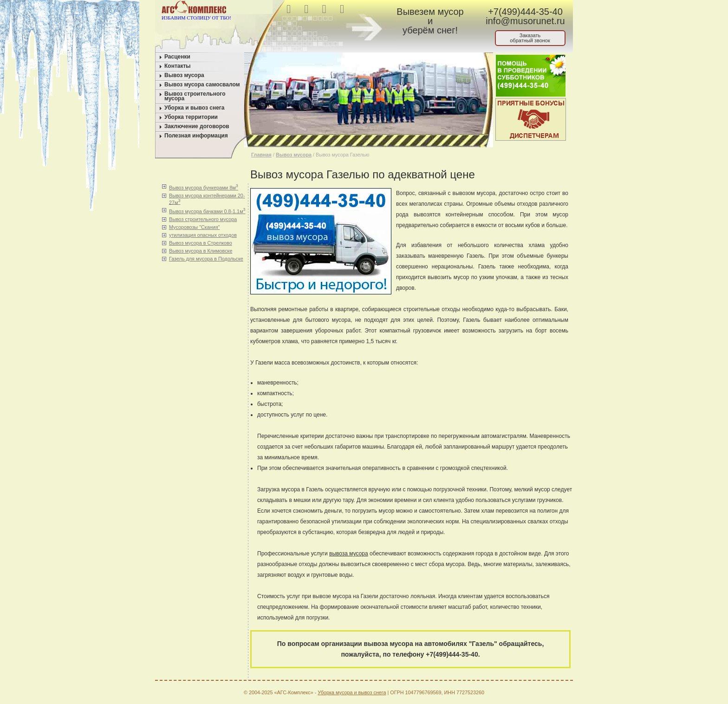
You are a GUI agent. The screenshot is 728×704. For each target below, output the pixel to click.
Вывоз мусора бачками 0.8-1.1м (207, 211)
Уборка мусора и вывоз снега (352, 692)
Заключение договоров (197, 126)
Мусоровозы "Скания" (194, 227)
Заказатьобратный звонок (530, 38)
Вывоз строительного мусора (195, 96)
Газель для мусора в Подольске (206, 259)
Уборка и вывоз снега (195, 108)
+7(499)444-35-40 (525, 12)
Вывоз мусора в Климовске (201, 251)
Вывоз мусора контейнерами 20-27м (207, 199)
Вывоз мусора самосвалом (202, 85)
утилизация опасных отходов (203, 235)
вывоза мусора (349, 554)
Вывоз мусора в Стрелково (201, 243)
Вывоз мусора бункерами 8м (204, 187)
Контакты (178, 66)
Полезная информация (196, 136)
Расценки (177, 57)
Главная (261, 155)
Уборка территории (191, 117)
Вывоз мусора (184, 75)
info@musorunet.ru (525, 21)
